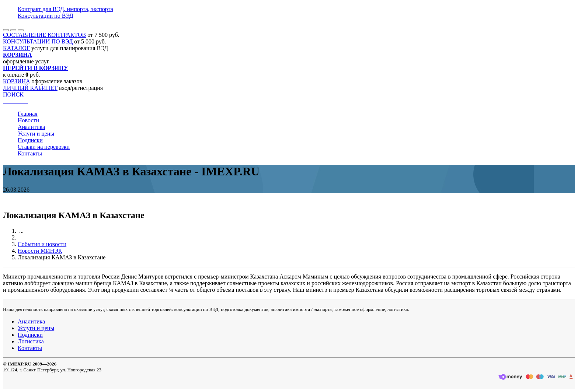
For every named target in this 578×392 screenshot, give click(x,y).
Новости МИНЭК (40, 251)
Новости (28, 120)
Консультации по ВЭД (46, 16)
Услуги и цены (36, 134)
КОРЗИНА (17, 81)
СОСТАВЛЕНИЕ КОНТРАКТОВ (44, 35)
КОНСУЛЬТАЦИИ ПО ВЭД (38, 41)
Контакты (30, 153)
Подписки (30, 140)
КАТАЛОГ (16, 48)
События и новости (42, 244)
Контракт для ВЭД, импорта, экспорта (65, 9)
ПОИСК (13, 94)
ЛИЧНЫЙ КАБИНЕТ (30, 88)
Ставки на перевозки (44, 147)
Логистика (31, 341)
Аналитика (31, 127)
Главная (28, 114)
